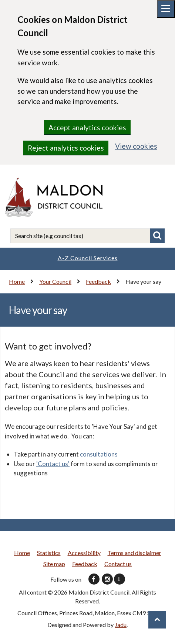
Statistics (49, 553)
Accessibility (84, 553)
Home (17, 281)
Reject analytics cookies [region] (66, 148)
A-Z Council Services (88, 258)
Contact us (118, 564)
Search (157, 236)
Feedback (98, 281)
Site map (54, 564)
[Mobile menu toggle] (166, 9)
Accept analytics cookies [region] (87, 128)
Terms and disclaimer (134, 553)
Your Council (55, 281)
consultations (99, 454)
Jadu (121, 625)
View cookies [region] (136, 146)
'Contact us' (53, 464)
